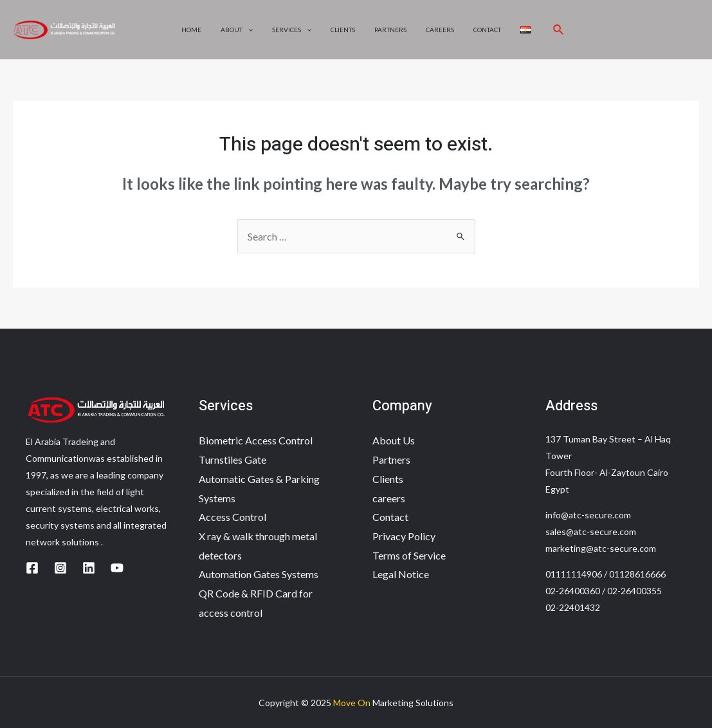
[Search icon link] (559, 30)
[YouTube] (117, 568)
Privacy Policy (404, 536)
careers (440, 30)
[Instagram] (60, 568)
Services (292, 30)
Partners (390, 30)
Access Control (233, 517)
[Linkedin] (89, 568)
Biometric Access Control (256, 440)
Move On (352, 703)
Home (191, 30)
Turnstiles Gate (233, 460)
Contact (487, 30)
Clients (343, 30)
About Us (394, 440)
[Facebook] (32, 568)
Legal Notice (401, 574)
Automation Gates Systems (259, 574)
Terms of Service (409, 555)
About (237, 30)
